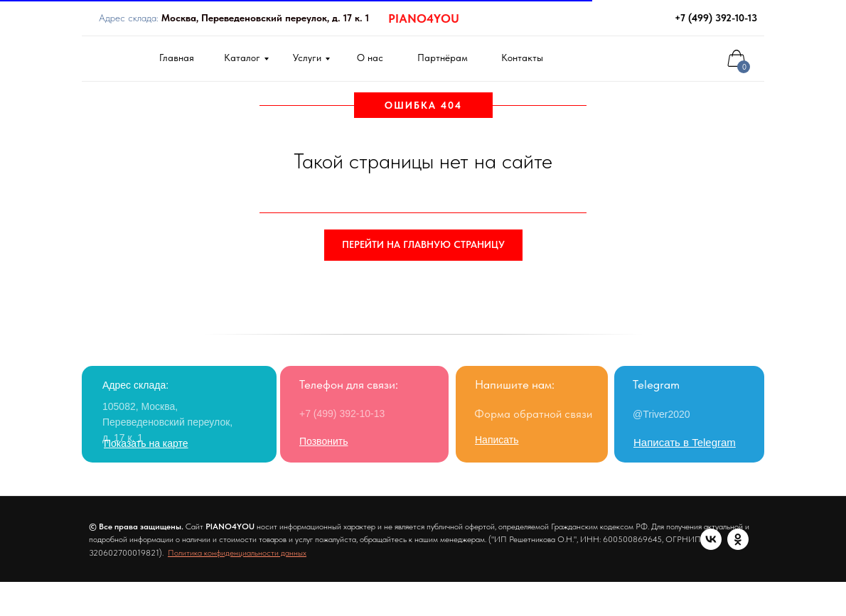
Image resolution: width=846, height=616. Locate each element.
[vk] (100, 574)
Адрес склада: (234, 18)
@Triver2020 (662, 414)
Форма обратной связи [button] (533, 414)
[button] (497, 440)
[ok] (127, 574)
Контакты (522, 58)
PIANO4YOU (424, 18)
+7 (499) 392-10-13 (716, 18)
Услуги (307, 58)
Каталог (242, 58)
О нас (370, 58)
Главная (177, 58)
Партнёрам (443, 58)
